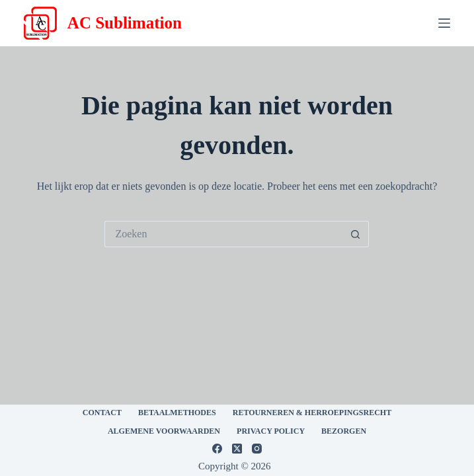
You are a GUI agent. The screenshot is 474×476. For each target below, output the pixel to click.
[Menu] (444, 23)
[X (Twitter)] (237, 449)
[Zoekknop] (356, 234)
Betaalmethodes (177, 413)
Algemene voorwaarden (164, 431)
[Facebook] (217, 449)
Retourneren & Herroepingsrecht (312, 413)
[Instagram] (257, 449)
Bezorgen (344, 431)
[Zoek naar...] (223, 234)
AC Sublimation (125, 23)
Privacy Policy (271, 431)
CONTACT (102, 413)
